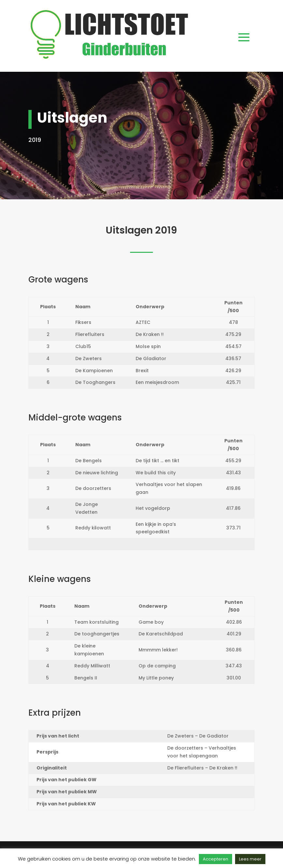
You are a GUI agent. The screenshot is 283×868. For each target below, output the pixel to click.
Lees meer (250, 859)
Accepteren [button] (216, 859)
